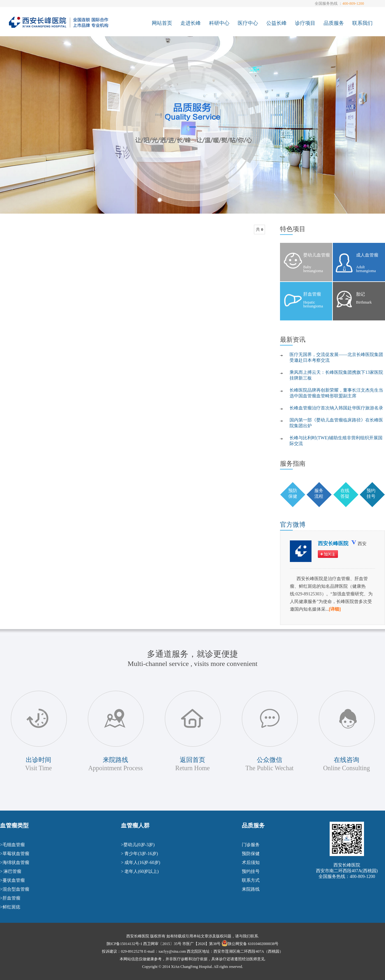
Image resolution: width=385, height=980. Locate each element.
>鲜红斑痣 (10, 907)
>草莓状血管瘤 (15, 854)
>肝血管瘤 (10, 898)
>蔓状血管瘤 (12, 880)
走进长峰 (191, 23)
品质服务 (334, 23)
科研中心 (219, 23)
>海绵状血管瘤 (15, 863)
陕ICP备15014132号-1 (125, 944)
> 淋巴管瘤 (11, 871)
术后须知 (251, 863)
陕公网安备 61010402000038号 (253, 944)
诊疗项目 (305, 23)
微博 (293, 524)
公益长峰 (276, 23)
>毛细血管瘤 (12, 845)
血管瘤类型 (14, 826)
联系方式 (251, 880)
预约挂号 (251, 871)
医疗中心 (248, 23)
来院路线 (251, 889)
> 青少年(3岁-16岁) (139, 854)
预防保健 (251, 854)
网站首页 (162, 23)
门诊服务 (251, 845)
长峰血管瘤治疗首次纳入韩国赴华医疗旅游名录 (336, 408)
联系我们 (362, 23)
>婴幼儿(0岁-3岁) (138, 845)
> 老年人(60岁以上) (140, 871)
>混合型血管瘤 (15, 889)
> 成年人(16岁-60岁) (140, 863)
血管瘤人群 (135, 826)
